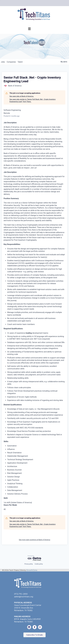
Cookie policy (39, 564)
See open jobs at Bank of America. (22, 96)
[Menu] (29, 29)
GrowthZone (32, 570)
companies (11, 62)
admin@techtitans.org (24, 597)
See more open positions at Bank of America (34, 540)
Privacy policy (29, 564)
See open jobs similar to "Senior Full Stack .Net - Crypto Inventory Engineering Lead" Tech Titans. (33, 100)
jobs (3, 62)
